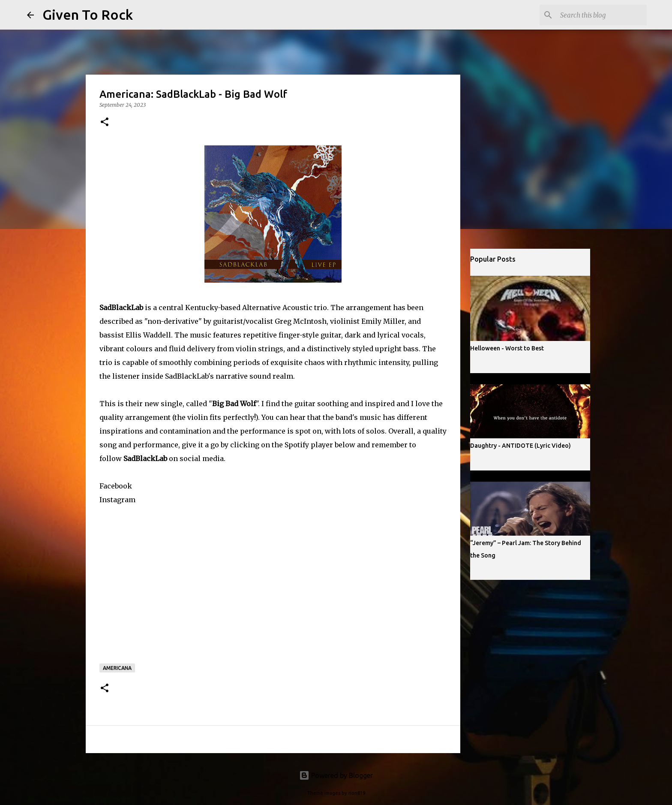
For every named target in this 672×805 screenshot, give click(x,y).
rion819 (357, 793)
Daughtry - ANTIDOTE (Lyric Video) (520, 446)
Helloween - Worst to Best (507, 348)
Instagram (117, 500)
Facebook (116, 486)
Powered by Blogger (336, 775)
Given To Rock (88, 15)
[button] (105, 122)
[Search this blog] (602, 15)
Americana (117, 668)
